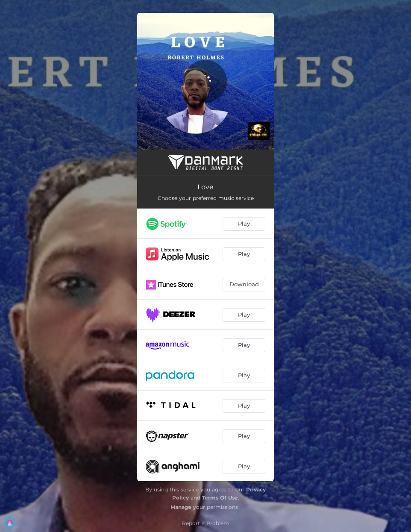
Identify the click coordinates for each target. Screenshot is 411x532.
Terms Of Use (220, 498)
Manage (181, 507)
